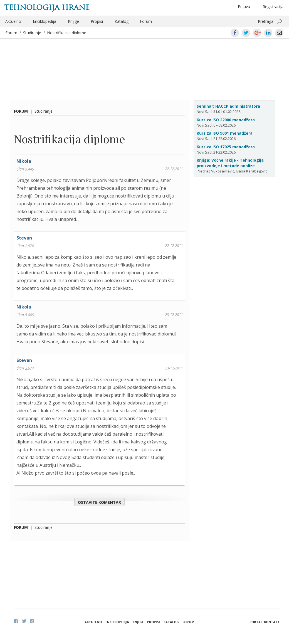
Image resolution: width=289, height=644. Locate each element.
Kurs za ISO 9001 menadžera (225, 133)
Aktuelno (13, 21)
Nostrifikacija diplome (67, 33)
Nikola (24, 161)
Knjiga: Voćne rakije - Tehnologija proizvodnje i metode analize (230, 163)
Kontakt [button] (272, 622)
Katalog (122, 21)
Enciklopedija (45, 21)
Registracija (273, 7)
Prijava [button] (244, 7)
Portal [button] (256, 622)
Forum (146, 21)
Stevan (24, 238)
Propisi (97, 21)
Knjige (73, 21)
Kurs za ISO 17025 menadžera (226, 147)
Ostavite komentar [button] (99, 502)
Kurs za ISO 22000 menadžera (226, 120)
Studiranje (32, 33)
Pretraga (266, 21)
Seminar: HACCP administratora (228, 106)
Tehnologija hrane (47, 8)
